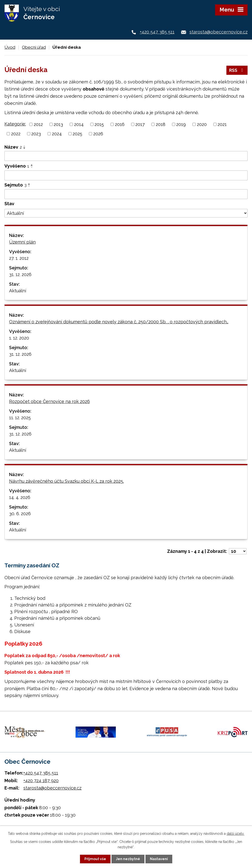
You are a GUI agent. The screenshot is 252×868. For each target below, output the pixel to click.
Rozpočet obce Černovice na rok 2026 (49, 401)
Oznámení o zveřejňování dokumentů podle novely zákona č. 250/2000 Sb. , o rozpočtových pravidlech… (119, 322)
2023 (36, 134)
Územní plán (22, 242)
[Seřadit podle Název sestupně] (25, 148)
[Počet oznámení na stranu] (238, 551)
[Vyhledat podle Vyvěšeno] (126, 175)
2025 (77, 134)
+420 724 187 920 (41, 781)
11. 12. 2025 (20, 418)
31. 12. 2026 (20, 274)
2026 (98, 134)
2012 (38, 124)
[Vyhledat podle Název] (126, 156)
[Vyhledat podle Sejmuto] (126, 194)
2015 (99, 124)
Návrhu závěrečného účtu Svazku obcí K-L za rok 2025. (66, 481)
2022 (16, 134)
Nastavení (159, 859)
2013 (58, 124)
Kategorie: (15, 124)
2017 (140, 124)
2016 (120, 124)
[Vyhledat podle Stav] (126, 213)
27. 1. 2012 (19, 258)
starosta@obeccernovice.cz (219, 32)
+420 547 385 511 (157, 32)
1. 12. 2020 (19, 338)
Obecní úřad (34, 47)
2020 (202, 124)
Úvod (10, 47)
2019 (181, 124)
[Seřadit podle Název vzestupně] (25, 146)
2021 (222, 124)
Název (13, 147)
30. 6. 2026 (20, 514)
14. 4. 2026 (20, 497)
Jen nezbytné (128, 859)
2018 (161, 124)
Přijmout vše (95, 859)
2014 (79, 124)
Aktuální (18, 291)
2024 (57, 134)
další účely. (236, 834)
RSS (237, 70)
